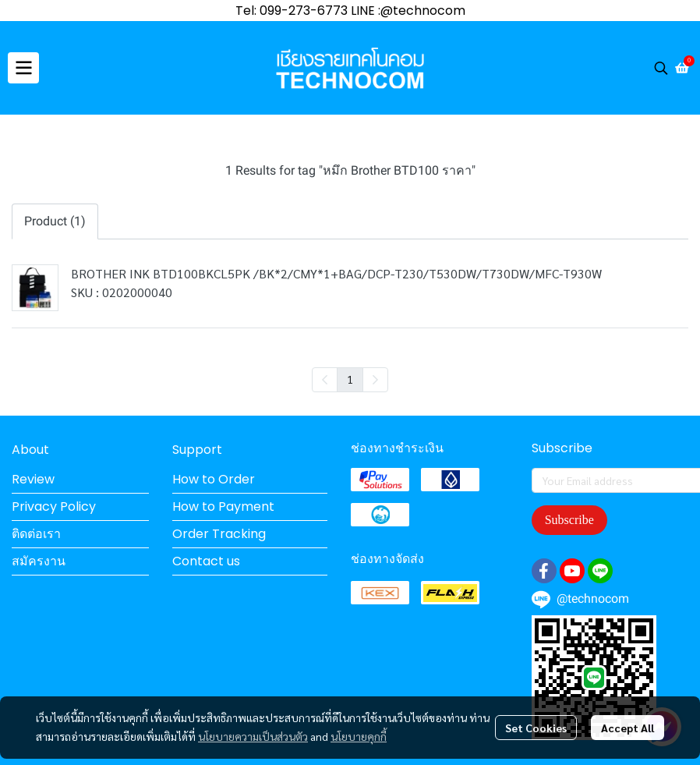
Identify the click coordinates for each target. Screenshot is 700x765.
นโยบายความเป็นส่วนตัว (253, 736)
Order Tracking (219, 534)
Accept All (628, 728)
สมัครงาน (39, 561)
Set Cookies (536, 728)
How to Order (214, 479)
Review (33, 479)
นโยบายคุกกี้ (359, 736)
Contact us (206, 561)
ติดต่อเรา (36, 534)
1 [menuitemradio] (350, 379)
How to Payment (223, 506)
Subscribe (569, 520)
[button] (661, 68)
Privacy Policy (54, 506)
